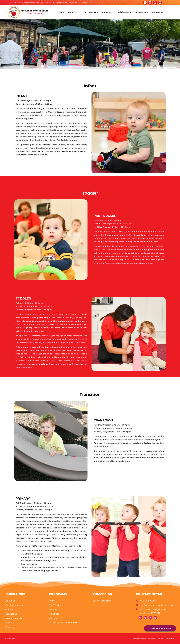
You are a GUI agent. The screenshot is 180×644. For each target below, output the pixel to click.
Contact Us (11, 614)
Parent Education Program (63, 623)
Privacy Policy (10, 639)
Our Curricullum (14, 605)
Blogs (8, 623)
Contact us (158, 12)
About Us (10, 601)
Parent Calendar (14, 618)
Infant (52, 601)
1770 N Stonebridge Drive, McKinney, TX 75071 (151, 611)
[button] (74, 12)
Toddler (53, 609)
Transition (54, 614)
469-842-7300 (145, 601)
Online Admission (102, 601)
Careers (9, 627)
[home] (28, 12)
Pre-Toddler (55, 605)
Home (61, 12)
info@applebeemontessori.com (155, 605)
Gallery (9, 609)
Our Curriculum (91, 12)
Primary (53, 618)
